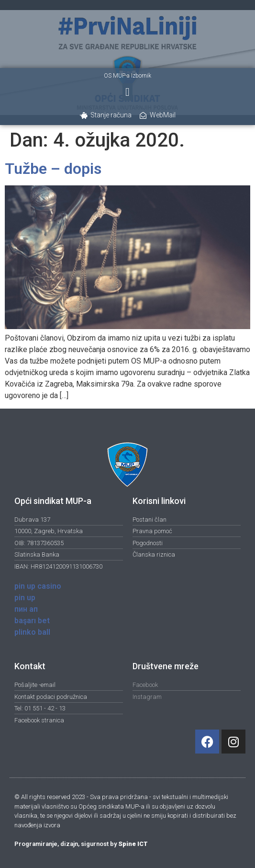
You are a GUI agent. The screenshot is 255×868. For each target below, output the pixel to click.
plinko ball (32, 632)
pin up (25, 598)
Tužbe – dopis (53, 169)
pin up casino (38, 586)
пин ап (26, 609)
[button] (127, 92)
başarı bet (32, 621)
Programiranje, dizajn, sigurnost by (81, 844)
